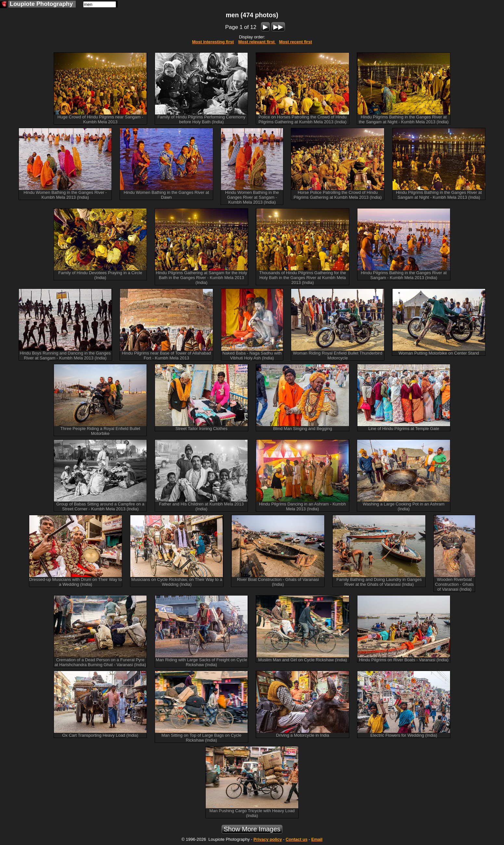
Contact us (297, 839)
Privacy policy (268, 839)
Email (317, 839)
